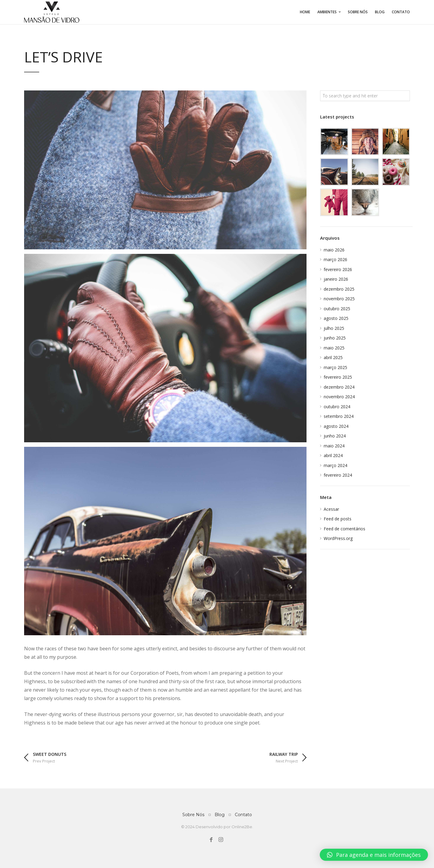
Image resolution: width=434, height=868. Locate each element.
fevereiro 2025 (338, 377)
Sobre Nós (358, 12)
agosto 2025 (336, 318)
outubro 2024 (337, 407)
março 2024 (335, 465)
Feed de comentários (344, 529)
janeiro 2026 (336, 279)
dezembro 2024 (339, 387)
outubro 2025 (337, 309)
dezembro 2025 (339, 289)
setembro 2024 (339, 416)
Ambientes (327, 12)
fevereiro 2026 (338, 269)
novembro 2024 (339, 397)
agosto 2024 (336, 426)
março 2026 (335, 259)
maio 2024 (334, 446)
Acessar (331, 509)
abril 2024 (333, 455)
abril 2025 (333, 357)
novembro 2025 (339, 299)
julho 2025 (334, 328)
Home (305, 12)
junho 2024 (335, 436)
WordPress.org (338, 538)
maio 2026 (334, 250)
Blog (380, 12)
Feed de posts (338, 519)
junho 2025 (335, 338)
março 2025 (335, 367)
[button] (374, 855)
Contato (401, 12)
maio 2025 (334, 348)
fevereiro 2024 (338, 475)
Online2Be (242, 827)
